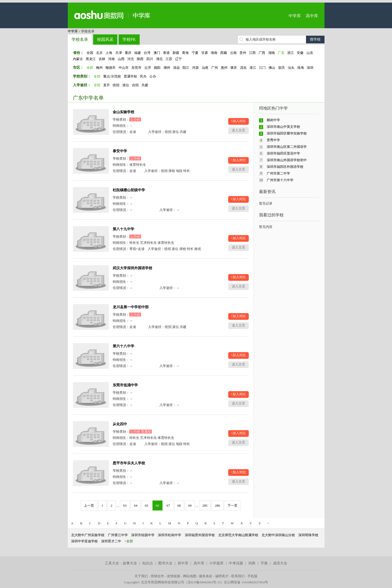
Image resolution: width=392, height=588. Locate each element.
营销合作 (157, 576)
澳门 (157, 53)
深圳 (310, 68)
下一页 (232, 505)
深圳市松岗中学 (170, 535)
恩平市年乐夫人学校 (129, 463)
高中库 (312, 16)
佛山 (272, 68)
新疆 (176, 53)
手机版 (252, 576)
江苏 (169, 59)
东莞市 (136, 68)
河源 (195, 68)
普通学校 (130, 76)
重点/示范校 (112, 76)
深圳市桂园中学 (143, 535)
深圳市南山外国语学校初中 (287, 160)
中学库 (295, 16)
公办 (153, 76)
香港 (166, 53)
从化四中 (120, 424)
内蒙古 (78, 59)
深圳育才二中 (111, 541)
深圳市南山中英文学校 (283, 127)
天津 (119, 53)
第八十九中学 (123, 229)
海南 (214, 53)
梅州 (99, 68)
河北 (131, 59)
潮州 (167, 68)
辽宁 (178, 59)
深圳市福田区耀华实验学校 (287, 133)
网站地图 (190, 576)
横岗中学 (273, 120)
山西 (121, 59)
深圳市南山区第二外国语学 (287, 147)
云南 (233, 53)
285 (205, 505)
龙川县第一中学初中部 (131, 307)
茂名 (243, 68)
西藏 (224, 53)
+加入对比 (238, 121)
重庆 (128, 53)
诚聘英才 (222, 576)
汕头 (291, 68)
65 (146, 505)
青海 (185, 53)
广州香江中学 (118, 535)
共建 (145, 85)
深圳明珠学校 (308, 535)
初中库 (183, 563)
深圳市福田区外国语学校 (285, 167)
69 (190, 505)
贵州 (243, 53)
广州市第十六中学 (280, 180)
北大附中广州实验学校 (88, 535)
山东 (310, 53)
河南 (111, 59)
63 (125, 505)
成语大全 (280, 563)
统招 (116, 85)
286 (217, 505)
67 (168, 505)
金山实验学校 (123, 112)
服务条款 (206, 576)
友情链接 (174, 576)
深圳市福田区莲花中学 (283, 153)
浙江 (291, 53)
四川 (150, 59)
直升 (107, 85)
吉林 (102, 59)
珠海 (301, 68)
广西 (262, 53)
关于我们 (141, 576)
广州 (215, 68)
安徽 (300, 53)
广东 (281, 53)
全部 (90, 68)
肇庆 (234, 68)
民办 (143, 76)
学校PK (129, 39)
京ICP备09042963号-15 (204, 582)
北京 (99, 53)
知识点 (148, 563)
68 (179, 505)
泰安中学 (120, 151)
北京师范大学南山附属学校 (238, 535)
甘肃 (205, 53)
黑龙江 (91, 59)
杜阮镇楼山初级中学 (129, 190)
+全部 (129, 541)
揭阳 (157, 68)
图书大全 (165, 563)
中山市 (124, 68)
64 (136, 505)
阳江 (186, 68)
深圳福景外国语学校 (200, 535)
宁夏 (195, 53)
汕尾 (205, 68)
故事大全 (130, 563)
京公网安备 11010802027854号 (246, 582)
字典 (264, 563)
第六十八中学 (123, 346)
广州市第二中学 (278, 173)
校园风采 (105, 39)
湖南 (272, 53)
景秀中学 (273, 140)
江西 (252, 53)
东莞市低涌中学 (125, 385)
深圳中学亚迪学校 (84, 541)
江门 (262, 68)
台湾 (147, 53)
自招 (135, 85)
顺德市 (111, 68)
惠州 (224, 68)
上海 (109, 53)
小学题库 (216, 563)
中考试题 (236, 563)
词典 (252, 563)
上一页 (89, 505)
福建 (138, 53)
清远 (176, 68)
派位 (126, 85)
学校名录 (80, 39)
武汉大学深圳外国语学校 (132, 268)
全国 (90, 53)
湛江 (253, 68)
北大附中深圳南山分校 (278, 535)
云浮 (148, 68)
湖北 (159, 59)
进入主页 (238, 130)
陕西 (140, 59)
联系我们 (238, 576)
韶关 (282, 68)
